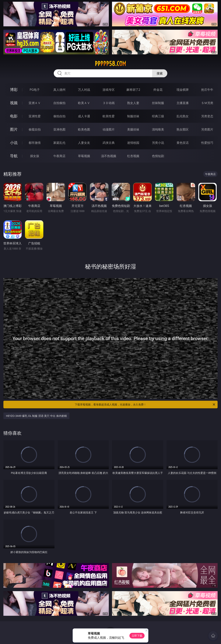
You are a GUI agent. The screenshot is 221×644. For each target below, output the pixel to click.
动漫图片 (109, 129)
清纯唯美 (158, 129)
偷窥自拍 (35, 129)
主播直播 (183, 103)
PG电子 (35, 90)
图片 (14, 129)
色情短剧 (158, 156)
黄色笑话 (183, 143)
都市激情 (35, 143)
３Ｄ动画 (109, 103)
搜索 (160, 73)
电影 (14, 116)
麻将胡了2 (133, 90)
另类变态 (207, 116)
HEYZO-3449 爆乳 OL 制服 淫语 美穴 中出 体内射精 (36, 416)
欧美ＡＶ (84, 103)
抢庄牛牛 (207, 90)
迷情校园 (133, 143)
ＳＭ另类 (207, 103)
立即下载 (137, 636)
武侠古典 (109, 143)
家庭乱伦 (59, 143)
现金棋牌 (183, 90)
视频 (14, 103)
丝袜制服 (158, 103)
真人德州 (59, 90)
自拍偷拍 (59, 103)
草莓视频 (84, 156)
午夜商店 (59, 156)
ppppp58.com (110, 64)
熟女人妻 (133, 103)
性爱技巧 (207, 143)
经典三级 (158, 116)
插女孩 (35, 156)
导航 (14, 156)
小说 (14, 143)
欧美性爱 (109, 116)
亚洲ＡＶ (35, 103)
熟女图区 (183, 129)
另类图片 (207, 129)
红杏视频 (133, 156)
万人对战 (84, 90)
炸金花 (158, 90)
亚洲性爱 (35, 116)
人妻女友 (84, 143)
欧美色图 (84, 129)
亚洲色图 (59, 129)
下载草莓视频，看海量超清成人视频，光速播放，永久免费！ (145, 405)
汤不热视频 (109, 156)
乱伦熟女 (183, 116)
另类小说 (158, 143)
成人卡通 (84, 116)
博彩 (14, 90)
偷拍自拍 (59, 116)
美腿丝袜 (133, 129)
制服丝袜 (133, 116)
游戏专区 (109, 90)
